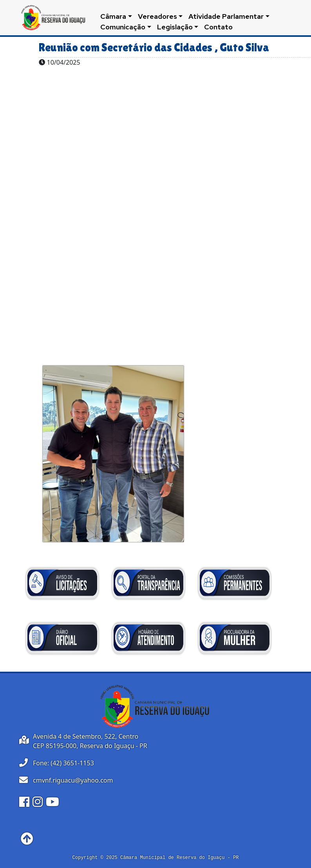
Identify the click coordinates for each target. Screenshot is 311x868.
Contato (218, 27)
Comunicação (123, 27)
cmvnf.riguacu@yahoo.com (73, 780)
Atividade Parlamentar (226, 16)
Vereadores (157, 16)
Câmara (113, 16)
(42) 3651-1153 (72, 763)
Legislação (175, 27)
